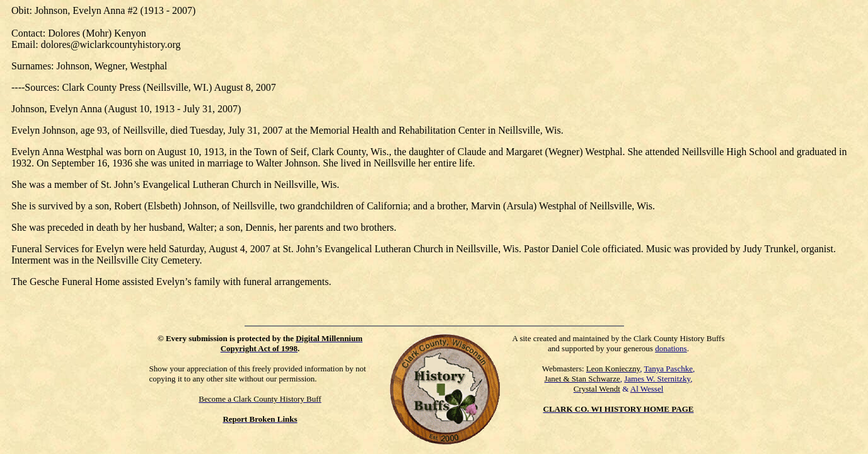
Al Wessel (647, 389)
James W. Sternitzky (657, 379)
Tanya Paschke (668, 369)
